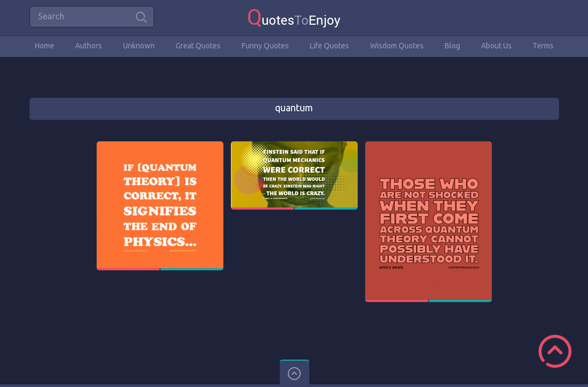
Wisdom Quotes (397, 46)
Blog (452, 46)
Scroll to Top (555, 351)
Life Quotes (329, 46)
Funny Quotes (265, 46)
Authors (89, 46)
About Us (496, 46)
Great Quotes (198, 46)
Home (45, 46)
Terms (543, 46)
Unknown (139, 46)
